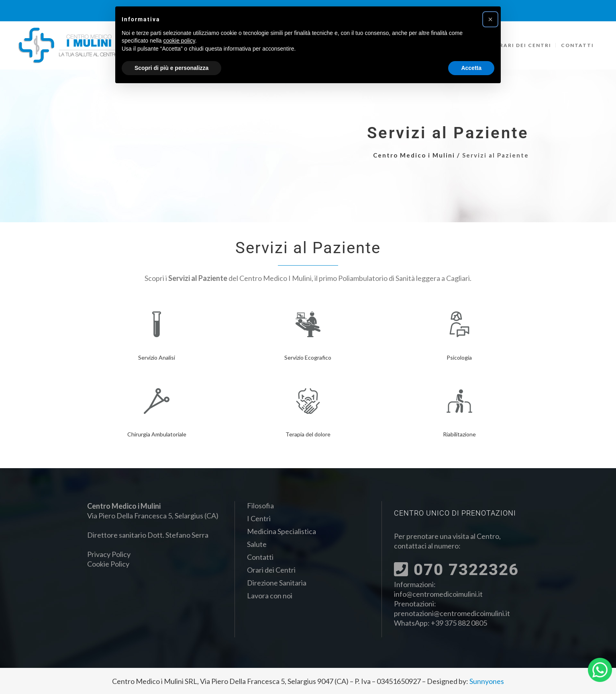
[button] (490, 19)
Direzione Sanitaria (277, 583)
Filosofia (260, 506)
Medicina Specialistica (281, 531)
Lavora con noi (270, 596)
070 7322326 (456, 570)
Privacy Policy (109, 554)
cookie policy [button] (179, 41)
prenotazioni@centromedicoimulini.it (452, 613)
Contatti (260, 557)
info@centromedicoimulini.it (438, 594)
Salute (257, 544)
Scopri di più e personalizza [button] (171, 68)
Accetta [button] (471, 68)
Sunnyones (487, 681)
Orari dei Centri (271, 570)
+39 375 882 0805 (459, 623)
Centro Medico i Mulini (414, 155)
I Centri (259, 518)
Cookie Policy (108, 564)
